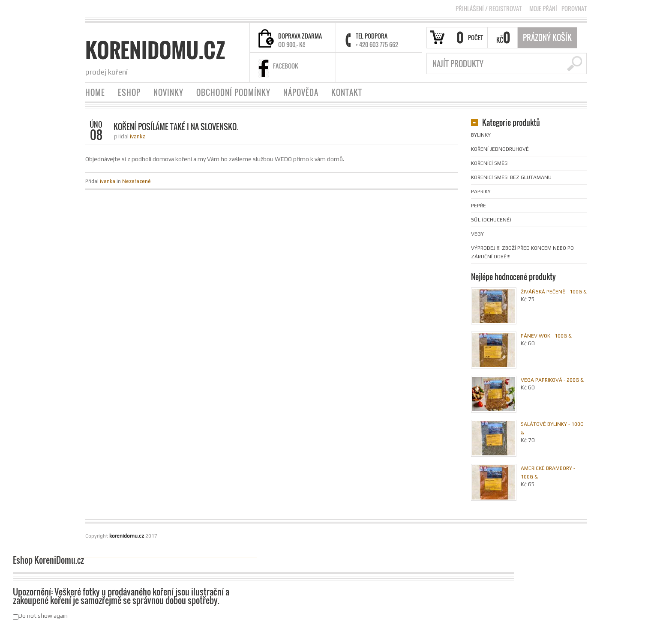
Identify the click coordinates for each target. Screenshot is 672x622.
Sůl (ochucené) (491, 220)
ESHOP (129, 93)
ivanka (138, 136)
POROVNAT (574, 9)
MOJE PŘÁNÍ (543, 9)
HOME (95, 93)
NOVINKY (168, 93)
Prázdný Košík (547, 38)
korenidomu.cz (155, 50)
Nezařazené (136, 181)
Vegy (477, 234)
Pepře (478, 206)
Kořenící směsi (490, 163)
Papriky (481, 191)
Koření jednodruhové (500, 149)
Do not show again (40, 616)
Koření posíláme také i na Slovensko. (176, 127)
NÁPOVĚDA (301, 93)
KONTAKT (347, 93)
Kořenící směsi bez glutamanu (511, 177)
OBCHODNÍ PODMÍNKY (233, 93)
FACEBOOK (286, 66)
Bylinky (481, 135)
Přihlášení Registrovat (489, 8)
